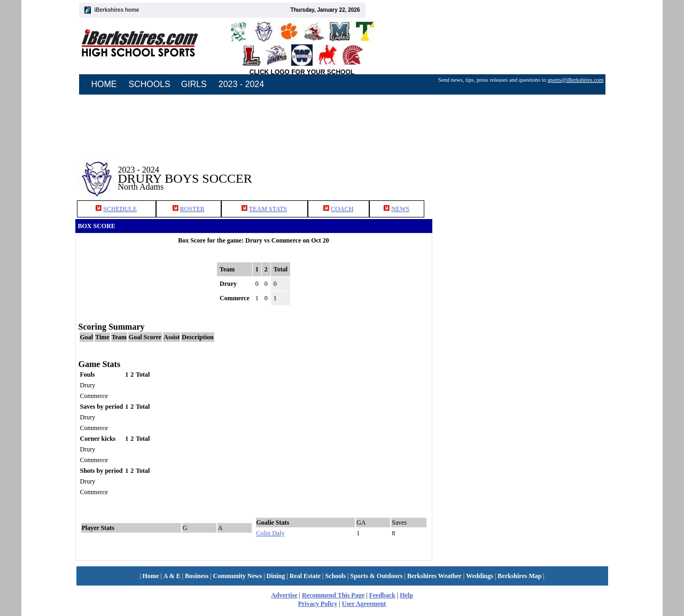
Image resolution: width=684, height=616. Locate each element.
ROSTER (192, 209)
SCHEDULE (120, 209)
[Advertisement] (523, 170)
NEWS (400, 209)
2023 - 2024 (241, 84)
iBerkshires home (117, 10)
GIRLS (194, 84)
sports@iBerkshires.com (576, 80)
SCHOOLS (150, 84)
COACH (342, 209)
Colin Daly (271, 533)
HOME (104, 84)
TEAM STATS (268, 209)
